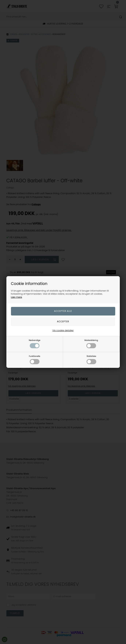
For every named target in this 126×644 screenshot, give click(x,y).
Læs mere (17, 297)
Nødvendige (35, 344)
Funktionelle (35, 360)
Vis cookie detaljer (63, 330)
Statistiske (91, 360)
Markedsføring (91, 344)
